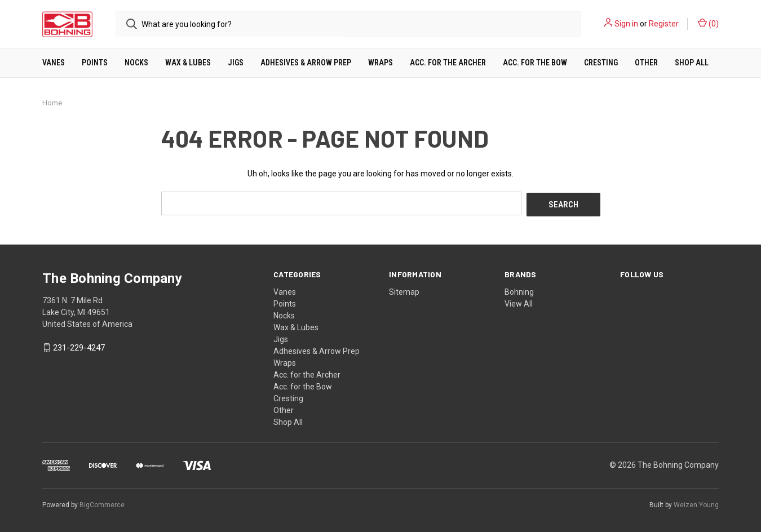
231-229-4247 (79, 347)
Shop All (692, 63)
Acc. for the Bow (535, 63)
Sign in (626, 24)
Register (664, 24)
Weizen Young (696, 503)
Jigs (236, 63)
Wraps (380, 63)
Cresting (601, 63)
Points (95, 63)
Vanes (54, 63)
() (708, 23)
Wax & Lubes (188, 63)
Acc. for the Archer (448, 63)
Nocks (136, 63)
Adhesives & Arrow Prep (306, 63)
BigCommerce (102, 503)
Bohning (519, 290)
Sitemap (404, 290)
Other (646, 63)
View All (519, 302)
